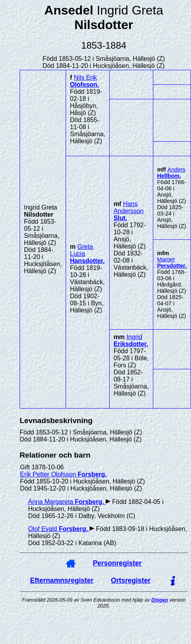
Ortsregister (131, 580)
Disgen (160, 600)
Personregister (117, 563)
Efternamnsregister (62, 580)
